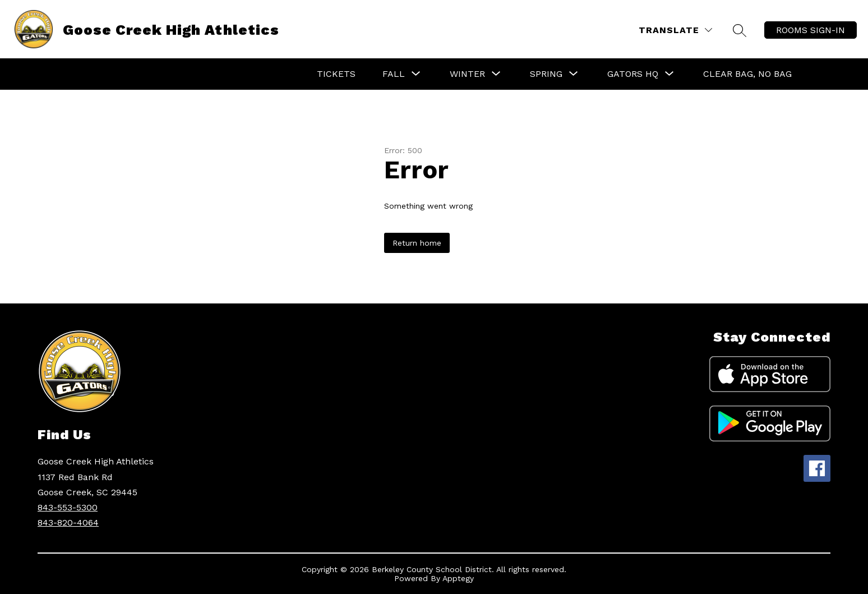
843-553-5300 (68, 507)
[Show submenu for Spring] (546, 74)
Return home (417, 243)
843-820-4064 (68, 522)
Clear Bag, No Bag (747, 74)
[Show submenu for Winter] (467, 74)
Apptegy (458, 578)
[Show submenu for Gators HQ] (633, 74)
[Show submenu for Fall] (394, 74)
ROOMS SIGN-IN (811, 30)
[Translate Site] (675, 30)
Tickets (336, 74)
